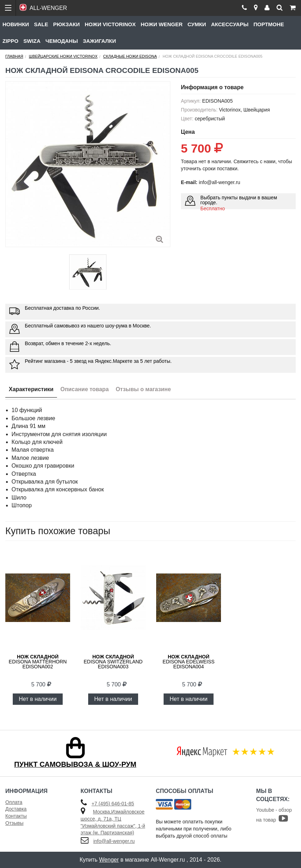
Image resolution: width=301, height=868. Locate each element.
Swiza (32, 41)
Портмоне (269, 24)
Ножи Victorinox (110, 24)
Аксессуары (230, 24)
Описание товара (85, 389)
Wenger (109, 860)
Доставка (16, 809)
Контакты (16, 816)
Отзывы (14, 823)
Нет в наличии (38, 699)
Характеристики (31, 389)
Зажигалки (100, 41)
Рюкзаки (66, 24)
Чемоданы (62, 41)
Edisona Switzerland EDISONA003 (113, 662)
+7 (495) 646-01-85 (113, 804)
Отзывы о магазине (144, 389)
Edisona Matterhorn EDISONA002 (38, 662)
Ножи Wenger (161, 24)
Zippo (10, 41)
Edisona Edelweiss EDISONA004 (189, 662)
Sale (41, 24)
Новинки (16, 24)
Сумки (197, 24)
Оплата (14, 802)
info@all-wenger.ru (114, 841)
